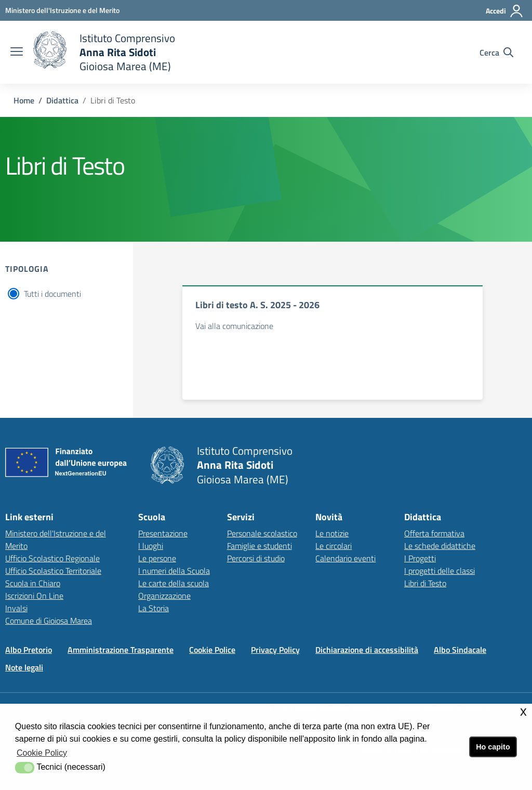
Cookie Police (212, 650)
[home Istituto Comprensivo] (104, 52)
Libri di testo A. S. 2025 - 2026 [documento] (257, 305)
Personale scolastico (262, 533)
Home (24, 100)
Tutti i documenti (52, 294)
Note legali (24, 667)
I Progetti (420, 558)
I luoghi (151, 546)
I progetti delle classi (440, 571)
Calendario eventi (345, 558)
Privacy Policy (275, 650)
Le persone (157, 558)
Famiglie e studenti (260, 546)
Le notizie (332, 533)
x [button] (523, 711)
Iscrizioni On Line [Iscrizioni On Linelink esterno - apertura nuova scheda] (34, 596)
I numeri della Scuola (174, 571)
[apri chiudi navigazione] (17, 52)
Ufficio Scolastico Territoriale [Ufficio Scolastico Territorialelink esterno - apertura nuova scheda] (53, 571)
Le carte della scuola (174, 583)
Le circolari (334, 546)
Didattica (62, 100)
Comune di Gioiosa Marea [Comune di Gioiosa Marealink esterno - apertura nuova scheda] (49, 621)
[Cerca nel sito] (496, 52)
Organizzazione (164, 596)
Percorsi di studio (256, 558)
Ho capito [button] (493, 747)
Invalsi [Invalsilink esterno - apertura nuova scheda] (16, 608)
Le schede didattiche (440, 546)
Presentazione (163, 533)
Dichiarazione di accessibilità (367, 650)
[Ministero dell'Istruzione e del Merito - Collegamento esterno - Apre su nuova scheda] (62, 10)
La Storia (154, 608)
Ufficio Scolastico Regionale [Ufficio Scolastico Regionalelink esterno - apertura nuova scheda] (52, 558)
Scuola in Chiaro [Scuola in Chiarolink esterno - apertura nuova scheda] (33, 583)
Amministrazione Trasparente (121, 650)
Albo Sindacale (460, 650)
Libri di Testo (425, 583)
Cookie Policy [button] (42, 753)
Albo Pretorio (29, 650)
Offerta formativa (434, 533)
